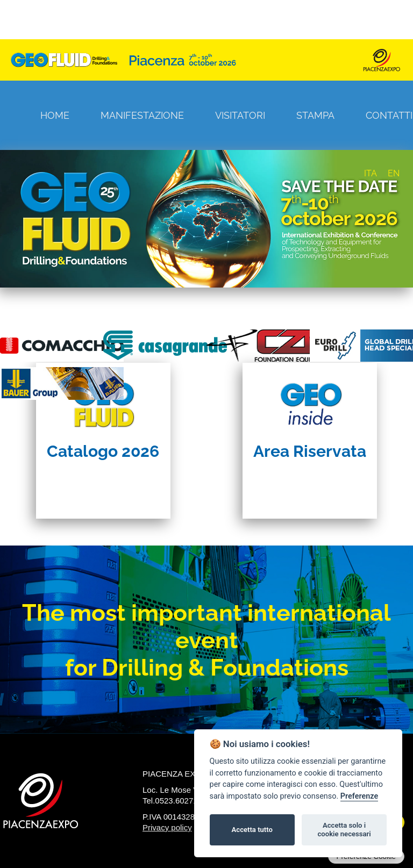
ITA (371, 173)
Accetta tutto (252, 830)
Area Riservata (310, 451)
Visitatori (240, 115)
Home (55, 115)
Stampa (315, 115)
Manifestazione (142, 115)
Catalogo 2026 (103, 451)
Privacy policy (167, 827)
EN (394, 173)
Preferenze (359, 796)
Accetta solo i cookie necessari (344, 830)
